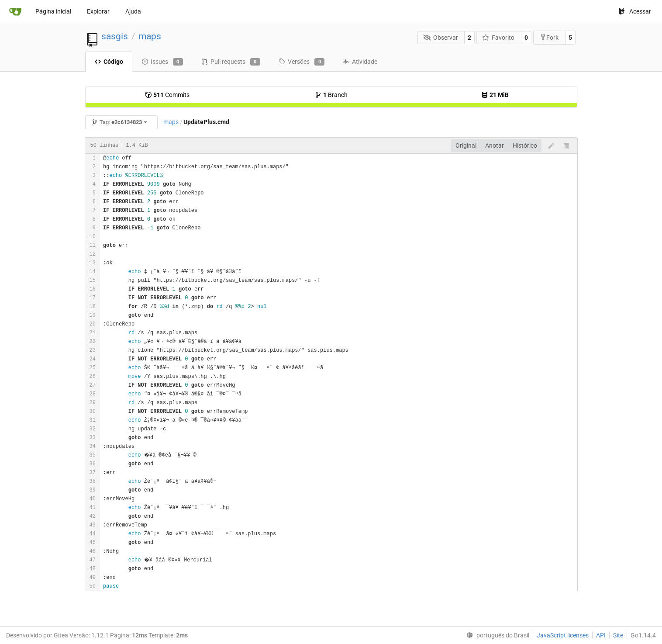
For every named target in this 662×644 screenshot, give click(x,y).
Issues (162, 62)
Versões (302, 62)
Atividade (360, 62)
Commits (167, 95)
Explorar (98, 11)
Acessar (635, 11)
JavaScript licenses (563, 635)
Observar (441, 38)
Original (466, 145)
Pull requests (231, 62)
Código (109, 62)
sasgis (115, 36)
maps (150, 36)
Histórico (525, 145)
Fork (549, 37)
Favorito (498, 38)
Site (618, 635)
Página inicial (53, 11)
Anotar (495, 145)
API (601, 635)
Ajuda (133, 11)
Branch (331, 95)
